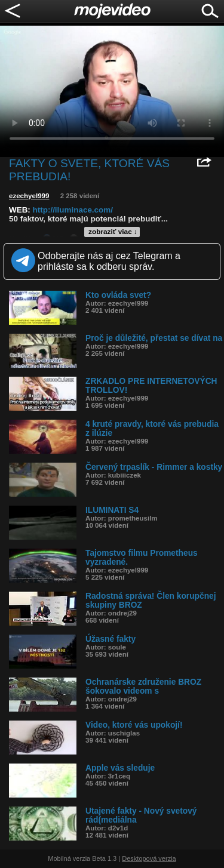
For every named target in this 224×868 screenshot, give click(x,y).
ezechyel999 (29, 196)
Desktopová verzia (149, 858)
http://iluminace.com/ (73, 210)
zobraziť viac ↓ (113, 232)
